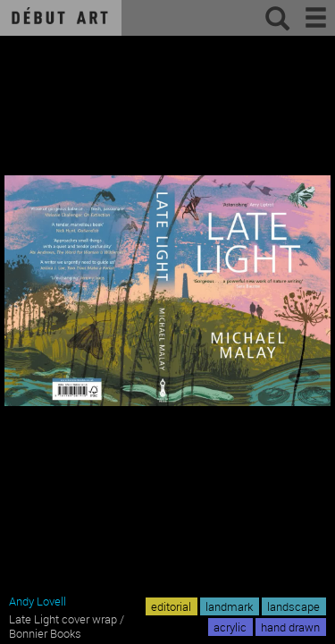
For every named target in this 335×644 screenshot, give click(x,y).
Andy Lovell (38, 601)
